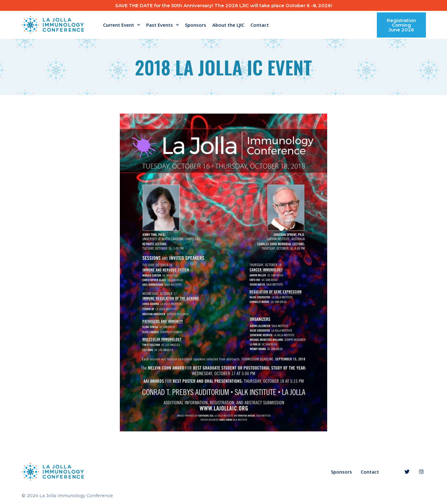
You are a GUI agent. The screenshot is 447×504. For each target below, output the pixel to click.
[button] (401, 25)
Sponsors (196, 25)
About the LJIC (228, 25)
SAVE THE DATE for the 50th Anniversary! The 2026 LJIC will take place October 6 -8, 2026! (224, 5)
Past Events (163, 25)
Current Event (122, 25)
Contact (260, 25)
